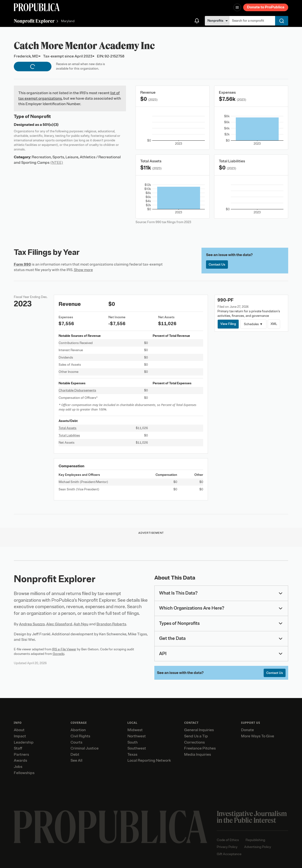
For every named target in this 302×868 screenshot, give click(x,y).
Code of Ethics (228, 840)
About (19, 730)
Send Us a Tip (196, 736)
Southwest (137, 748)
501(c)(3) (51, 125)
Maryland (68, 21)
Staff (18, 748)
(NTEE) (57, 163)
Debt (75, 755)
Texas (132, 755)
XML (274, 324)
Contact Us (217, 265)
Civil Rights (80, 736)
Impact (20, 736)
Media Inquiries (198, 755)
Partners (21, 755)
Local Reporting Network (149, 760)
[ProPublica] (37, 7)
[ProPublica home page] (111, 827)
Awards (20, 760)
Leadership (24, 742)
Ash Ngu (81, 624)
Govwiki (58, 654)
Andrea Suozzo (32, 624)
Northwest (137, 736)
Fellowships (24, 773)
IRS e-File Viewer (64, 649)
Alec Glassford (59, 624)
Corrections (194, 742)
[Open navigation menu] (237, 7)
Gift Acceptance (229, 854)
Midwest (135, 730)
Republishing (255, 840)
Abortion (78, 730)
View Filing (228, 324)
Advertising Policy (258, 847)
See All (76, 760)
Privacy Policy (227, 847)
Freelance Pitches (200, 748)
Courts (76, 742)
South (133, 742)
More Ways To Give (258, 736)
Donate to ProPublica (266, 7)
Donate (247, 730)
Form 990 (22, 264)
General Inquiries (199, 730)
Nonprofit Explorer (34, 21)
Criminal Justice (85, 748)
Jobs (18, 767)
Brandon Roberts (111, 624)
